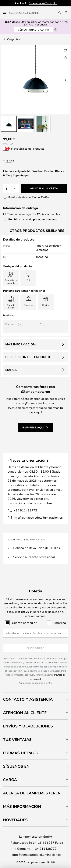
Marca (11, 370)
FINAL (33, 30)
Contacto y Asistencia (28, 699)
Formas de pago (21, 753)
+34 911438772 (25, 510)
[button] (9, 124)
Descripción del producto (28, 357)
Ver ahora (41, 24)
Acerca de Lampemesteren (32, 793)
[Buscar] (60, 13)
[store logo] (27, 13)
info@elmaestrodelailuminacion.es (38, 517)
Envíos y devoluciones (28, 726)
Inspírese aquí (33, 427)
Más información (22, 806)
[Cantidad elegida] (11, 188)
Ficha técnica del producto (28, 149)
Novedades (15, 820)
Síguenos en (16, 766)
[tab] (35, 699)
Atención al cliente (25, 713)
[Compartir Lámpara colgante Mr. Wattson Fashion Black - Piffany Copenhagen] (65, 58)
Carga (10, 780)
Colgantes (14, 39)
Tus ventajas (17, 739)
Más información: (21, 344)
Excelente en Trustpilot (43, 3)
